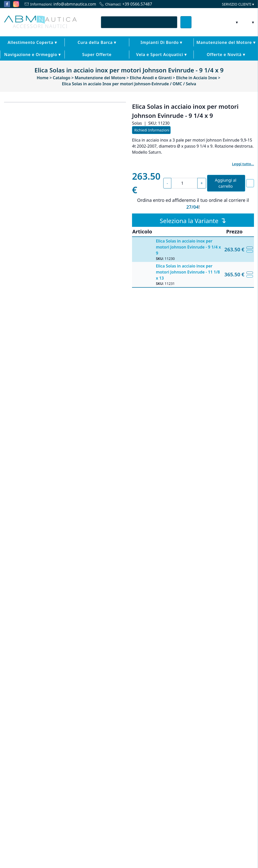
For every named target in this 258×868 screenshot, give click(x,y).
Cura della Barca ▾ (73, 51)
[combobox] (139, 31)
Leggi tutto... (244, 172)
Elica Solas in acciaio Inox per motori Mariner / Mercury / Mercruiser (161, 655)
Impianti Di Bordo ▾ (120, 51)
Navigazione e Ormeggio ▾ (230, 51)
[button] (247, 790)
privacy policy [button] (189, 799)
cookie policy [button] (95, 809)
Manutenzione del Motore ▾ (173, 51)
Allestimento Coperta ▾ (25, 51)
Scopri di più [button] (27, 854)
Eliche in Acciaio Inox (171, 505)
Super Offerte (43, 63)
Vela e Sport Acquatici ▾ (129, 63)
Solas (154, 513)
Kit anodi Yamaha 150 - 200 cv (224, 650)
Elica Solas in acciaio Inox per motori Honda (34, 653)
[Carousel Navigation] (129, 682)
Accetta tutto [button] (231, 854)
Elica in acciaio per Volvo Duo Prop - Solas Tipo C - (97, 653)
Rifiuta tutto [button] (192, 854)
